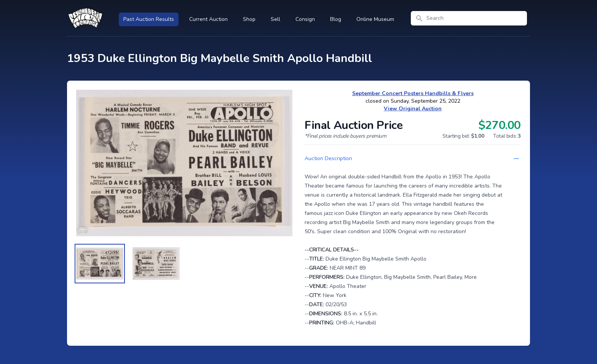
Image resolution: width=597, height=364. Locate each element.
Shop (249, 19)
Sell (275, 19)
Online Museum (375, 19)
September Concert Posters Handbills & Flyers (413, 93)
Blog (336, 19)
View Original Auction (413, 109)
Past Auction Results (149, 19)
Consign (305, 19)
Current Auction (208, 19)
